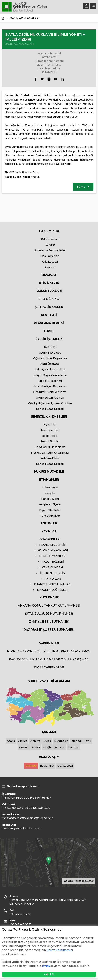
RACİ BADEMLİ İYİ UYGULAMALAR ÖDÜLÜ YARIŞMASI (49, 659)
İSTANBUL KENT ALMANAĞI (53, 584)
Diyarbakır (61, 741)
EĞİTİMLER (49, 523)
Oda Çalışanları (50, 256)
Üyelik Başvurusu (50, 353)
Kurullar (50, 245)
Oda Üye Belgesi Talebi (50, 370)
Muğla (47, 747)
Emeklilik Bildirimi (50, 381)
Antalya (35, 741)
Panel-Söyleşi (50, 499)
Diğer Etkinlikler (50, 510)
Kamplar (50, 493)
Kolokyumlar (50, 488)
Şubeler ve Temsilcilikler (50, 250)
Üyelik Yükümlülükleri (50, 398)
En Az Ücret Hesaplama (50, 447)
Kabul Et (49, 974)
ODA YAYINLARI (50, 539)
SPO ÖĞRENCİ (49, 299)
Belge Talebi (50, 436)
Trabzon (74, 747)
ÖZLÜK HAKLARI (49, 291)
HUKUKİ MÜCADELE (49, 472)
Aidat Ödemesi (50, 364)
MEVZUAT (49, 275)
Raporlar (50, 267)
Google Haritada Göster (79, 881)
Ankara (23, 741)
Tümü (83, 187)
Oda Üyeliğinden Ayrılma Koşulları (50, 403)
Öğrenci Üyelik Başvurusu (50, 358)
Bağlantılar (47, 766)
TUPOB (49, 331)
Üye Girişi (50, 347)
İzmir (88, 741)
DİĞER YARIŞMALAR (49, 667)
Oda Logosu (50, 262)
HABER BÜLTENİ (53, 562)
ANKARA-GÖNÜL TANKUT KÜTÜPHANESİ (49, 606)
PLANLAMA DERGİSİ (49, 323)
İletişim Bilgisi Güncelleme (50, 375)
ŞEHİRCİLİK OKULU (49, 307)
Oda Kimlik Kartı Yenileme (50, 392)
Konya (36, 747)
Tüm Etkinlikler (50, 516)
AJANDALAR (53, 579)
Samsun (60, 747)
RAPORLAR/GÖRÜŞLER (53, 590)
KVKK (46, 966)
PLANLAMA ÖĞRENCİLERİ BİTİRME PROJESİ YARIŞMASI (49, 651)
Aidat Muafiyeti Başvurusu (50, 386)
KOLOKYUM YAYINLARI (53, 550)
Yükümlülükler (50, 458)
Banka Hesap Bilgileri (50, 409)
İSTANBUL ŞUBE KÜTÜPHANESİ (49, 614)
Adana (11, 741)
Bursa (47, 741)
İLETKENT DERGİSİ (53, 573)
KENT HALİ (49, 315)
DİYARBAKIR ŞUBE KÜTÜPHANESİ (49, 630)
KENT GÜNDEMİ (53, 567)
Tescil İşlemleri (50, 430)
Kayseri (24, 747)
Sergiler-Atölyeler (50, 504)
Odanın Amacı (50, 239)
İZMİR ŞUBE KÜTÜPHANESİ (49, 622)
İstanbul (76, 741)
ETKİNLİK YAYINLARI (53, 556)
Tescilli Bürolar (50, 441)
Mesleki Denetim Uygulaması (50, 453)
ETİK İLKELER (49, 283)
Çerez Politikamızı (60, 950)
